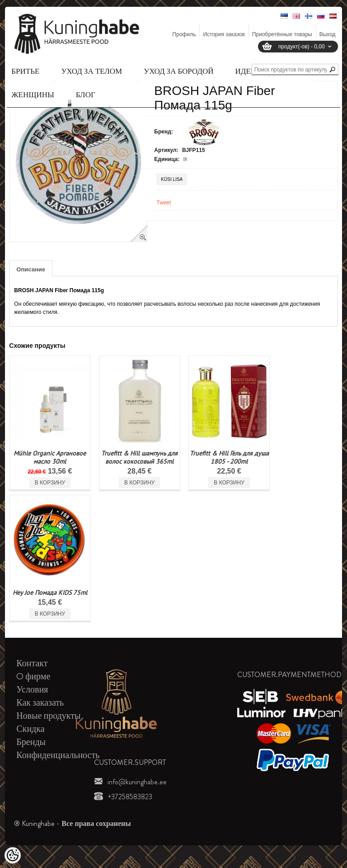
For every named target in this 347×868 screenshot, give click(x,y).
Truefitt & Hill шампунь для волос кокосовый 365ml (139, 457)
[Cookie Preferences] (13, 855)
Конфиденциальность (58, 755)
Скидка (30, 729)
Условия (32, 690)
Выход (328, 34)
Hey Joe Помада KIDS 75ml (50, 593)
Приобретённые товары (282, 34)
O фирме (33, 676)
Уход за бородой (178, 71)
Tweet (164, 203)
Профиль (184, 34)
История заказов (224, 34)
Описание (31, 269)
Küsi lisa (172, 179)
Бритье (25, 71)
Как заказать (40, 703)
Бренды (31, 742)
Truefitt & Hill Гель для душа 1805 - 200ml (229, 457)
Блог (86, 95)
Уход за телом (91, 71)
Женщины (33, 95)
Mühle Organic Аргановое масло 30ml (50, 457)
